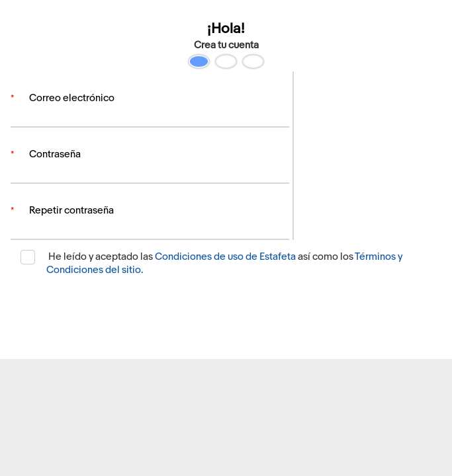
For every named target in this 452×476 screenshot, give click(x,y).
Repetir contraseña (71, 218)
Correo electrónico (72, 98)
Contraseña (55, 158)
